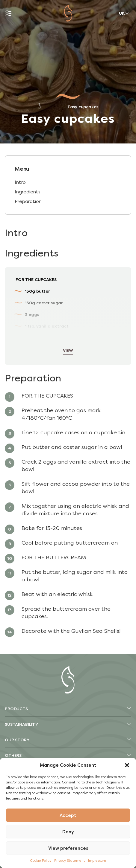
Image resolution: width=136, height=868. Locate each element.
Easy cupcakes (83, 107)
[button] (127, 765)
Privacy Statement (70, 861)
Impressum (97, 861)
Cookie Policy (41, 861)
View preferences (68, 848)
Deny (68, 832)
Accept (68, 815)
